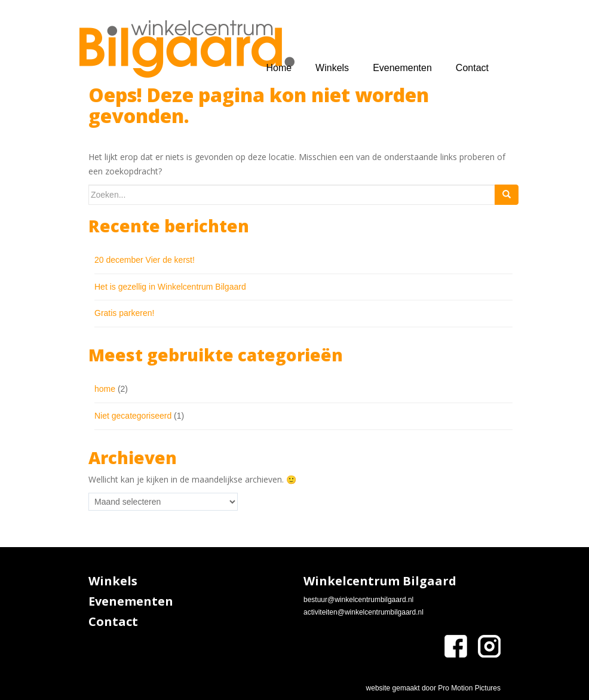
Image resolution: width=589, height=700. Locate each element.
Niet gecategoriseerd (133, 416)
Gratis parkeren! (124, 313)
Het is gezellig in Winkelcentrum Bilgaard (170, 287)
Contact (472, 68)
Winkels (332, 68)
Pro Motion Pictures (469, 688)
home (105, 389)
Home (279, 68)
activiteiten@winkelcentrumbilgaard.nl (363, 612)
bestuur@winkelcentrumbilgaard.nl (358, 600)
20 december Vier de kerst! (145, 260)
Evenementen (402, 68)
